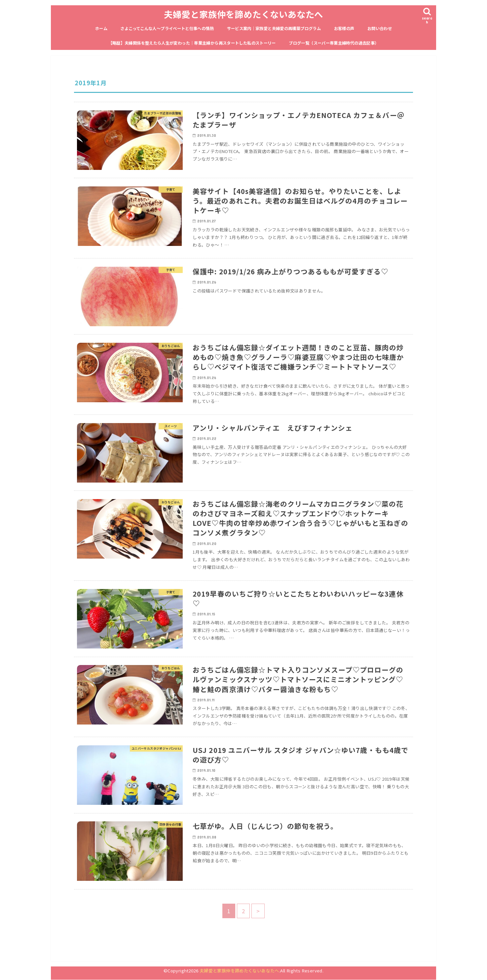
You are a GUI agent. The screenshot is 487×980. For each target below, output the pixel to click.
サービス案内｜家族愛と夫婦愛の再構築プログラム (274, 28)
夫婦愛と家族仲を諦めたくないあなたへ (243, 14)
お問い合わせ (380, 28)
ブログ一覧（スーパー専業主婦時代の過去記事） (334, 43)
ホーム (101, 28)
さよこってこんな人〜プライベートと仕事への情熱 (167, 28)
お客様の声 (344, 28)
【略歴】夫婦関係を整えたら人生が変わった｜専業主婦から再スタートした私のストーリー (192, 43)
